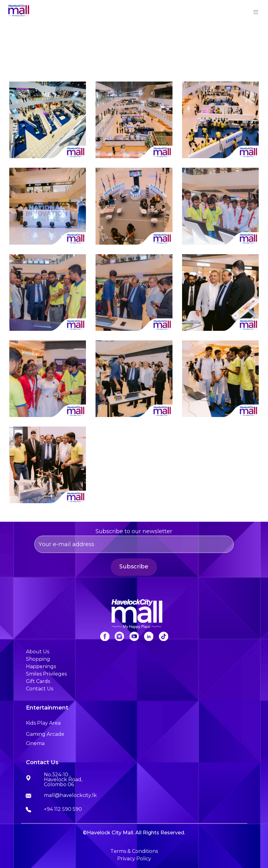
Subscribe (134, 567)
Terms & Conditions (134, 851)
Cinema (35, 743)
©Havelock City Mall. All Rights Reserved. (134, 833)
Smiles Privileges (46, 674)
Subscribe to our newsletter (134, 540)
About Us (38, 652)
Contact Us (40, 689)
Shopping (38, 659)
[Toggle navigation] (256, 11)
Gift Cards (38, 681)
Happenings (41, 666)
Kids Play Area (43, 723)
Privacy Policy (134, 859)
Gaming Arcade (45, 734)
